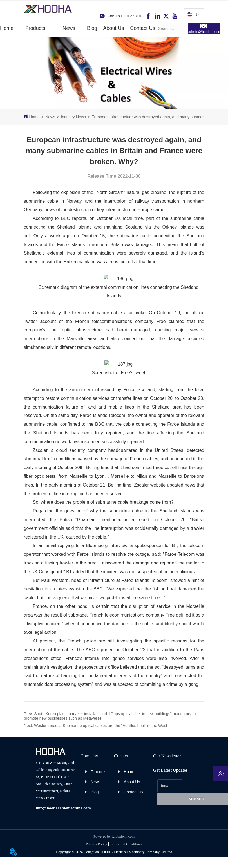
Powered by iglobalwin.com (114, 836)
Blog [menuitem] (92, 28)
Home (34, 117)
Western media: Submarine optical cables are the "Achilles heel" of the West (100, 726)
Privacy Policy (97, 844)
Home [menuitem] (7, 28)
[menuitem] (35, 28)
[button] (35, 28)
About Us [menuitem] (114, 28)
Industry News (73, 117)
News (50, 117)
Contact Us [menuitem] (143, 28)
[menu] (78, 28)
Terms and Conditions (126, 844)
